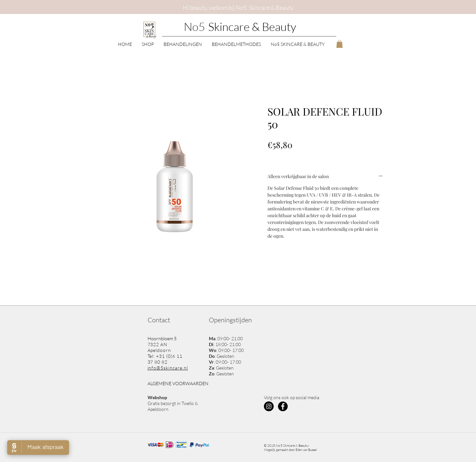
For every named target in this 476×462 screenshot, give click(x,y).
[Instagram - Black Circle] (269, 406)
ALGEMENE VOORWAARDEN (178, 383)
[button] (148, 44)
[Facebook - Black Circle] (283, 406)
